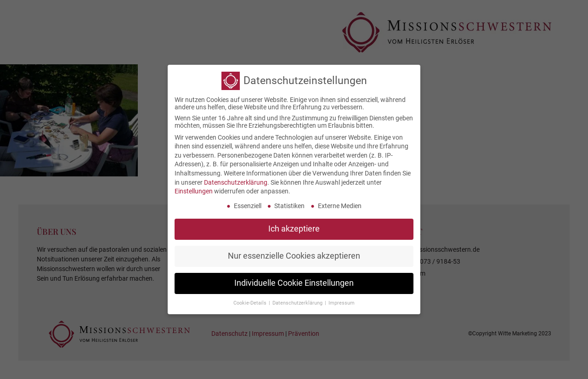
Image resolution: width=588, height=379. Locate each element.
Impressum (342, 300)
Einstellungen (194, 189)
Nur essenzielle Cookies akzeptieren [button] (294, 253)
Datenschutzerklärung (236, 180)
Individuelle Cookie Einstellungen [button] (294, 280)
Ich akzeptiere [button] (294, 226)
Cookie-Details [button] (251, 300)
